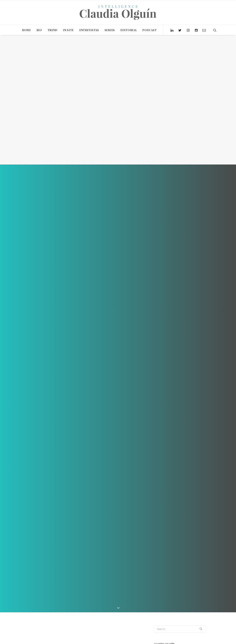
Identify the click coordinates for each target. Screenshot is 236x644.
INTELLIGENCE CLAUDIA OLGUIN (83, 613)
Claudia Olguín (80, 583)
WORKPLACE (135, 613)
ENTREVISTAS (89, 30)
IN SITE (68, 30)
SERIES (110, 30)
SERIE (106, 613)
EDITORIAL (129, 30)
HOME (26, 30)
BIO (39, 30)
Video (57, 583)
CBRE (35, 613)
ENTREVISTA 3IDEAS (52, 613)
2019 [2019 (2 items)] (157, 639)
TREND (53, 30)
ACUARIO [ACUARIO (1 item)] (177, 639)
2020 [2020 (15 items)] (166, 639)
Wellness (119, 613)
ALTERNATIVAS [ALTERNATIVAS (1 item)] (193, 639)
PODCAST (149, 30)
